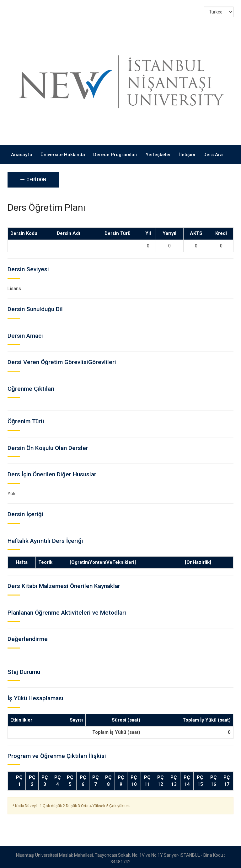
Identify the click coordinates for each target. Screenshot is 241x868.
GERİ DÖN (33, 176)
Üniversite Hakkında (63, 151)
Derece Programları (115, 151)
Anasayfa (22, 151)
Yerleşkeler (158, 151)
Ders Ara (213, 151)
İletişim (187, 151)
